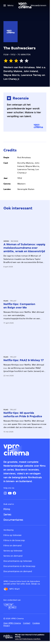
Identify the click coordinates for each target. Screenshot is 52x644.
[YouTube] (10, 493)
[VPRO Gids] (10, 606)
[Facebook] (14, 493)
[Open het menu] (8, 5)
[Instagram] (5, 493)
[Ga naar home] (25, 5)
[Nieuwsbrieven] (38, 5)
